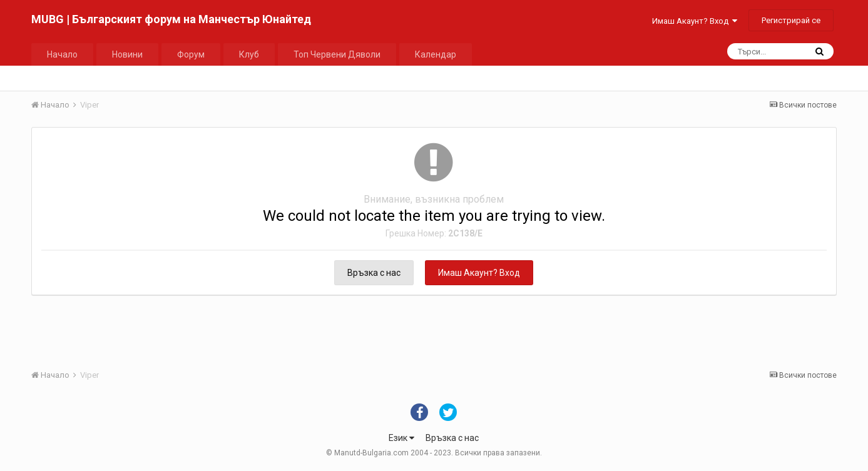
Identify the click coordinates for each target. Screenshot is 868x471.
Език (401, 438)
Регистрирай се (791, 20)
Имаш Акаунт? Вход (695, 21)
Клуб (249, 54)
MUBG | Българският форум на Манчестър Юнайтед (171, 19)
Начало (62, 54)
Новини (127, 54)
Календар (436, 54)
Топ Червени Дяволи (337, 54)
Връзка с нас (374, 273)
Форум (191, 54)
